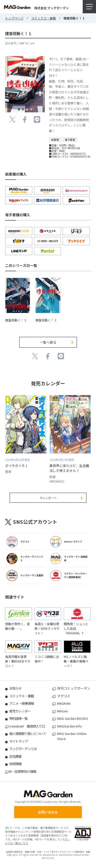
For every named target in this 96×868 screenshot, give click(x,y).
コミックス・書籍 (44, 18)
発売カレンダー (20, 711)
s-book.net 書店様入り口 (27, 726)
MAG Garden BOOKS (73, 718)
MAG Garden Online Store (72, 736)
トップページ (14, 18)
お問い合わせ (48, 812)
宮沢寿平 (11, 43)
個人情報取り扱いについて (28, 734)
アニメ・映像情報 (22, 703)
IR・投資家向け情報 (23, 771)
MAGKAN (64, 703)
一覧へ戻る (48, 342)
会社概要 (15, 756)
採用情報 (15, 764)
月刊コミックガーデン (74, 688)
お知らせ (15, 688)
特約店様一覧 (18, 718)
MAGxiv (63, 711)
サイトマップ (18, 741)
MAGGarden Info (70, 726)
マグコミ (64, 696)
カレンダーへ (48, 498)
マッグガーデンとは (23, 749)
